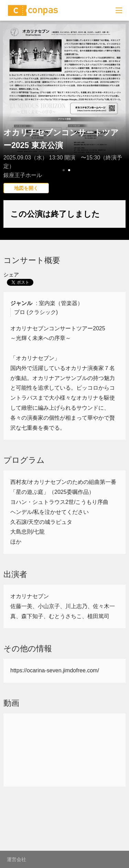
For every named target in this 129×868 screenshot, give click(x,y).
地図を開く (26, 188)
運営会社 (17, 859)
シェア (11, 275)
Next (120, 112)
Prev (9, 112)
